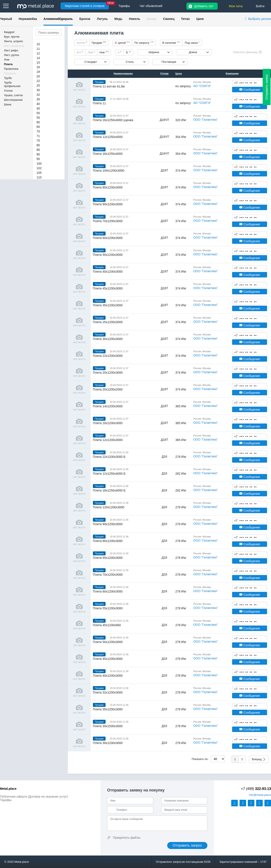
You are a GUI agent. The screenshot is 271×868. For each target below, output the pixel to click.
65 (38, 127)
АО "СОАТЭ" (202, 86)
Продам (99, 43)
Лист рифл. (11, 50)
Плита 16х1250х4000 (108, 154)
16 (38, 67)
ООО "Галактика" (205, 120)
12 (38, 53)
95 (38, 159)
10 (38, 44)
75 (38, 141)
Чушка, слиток (13, 95)
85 (38, 150)
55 (38, 118)
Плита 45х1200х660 (107, 625)
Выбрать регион (260, 19)
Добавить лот (204, 6)
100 (39, 164)
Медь (118, 19)
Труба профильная (12, 84)
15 (38, 63)
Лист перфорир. (15, 46)
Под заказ (192, 43)
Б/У (80, 52)
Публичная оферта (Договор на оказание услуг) (34, 797)
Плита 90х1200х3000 (108, 204)
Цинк (200, 19)
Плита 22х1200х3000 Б (109, 457)
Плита (8, 64)
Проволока (11, 69)
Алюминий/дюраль (58, 19)
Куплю (82, 43)
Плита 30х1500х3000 (108, 726)
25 (38, 85)
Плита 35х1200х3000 (108, 305)
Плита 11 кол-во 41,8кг (109, 86)
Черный (6, 19)
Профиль (10, 73)
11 (38, 49)
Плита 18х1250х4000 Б (109, 490)
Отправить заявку (267, 87)
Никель (135, 19)
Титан (185, 19)
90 (38, 154)
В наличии (171, 43)
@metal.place (260, 795)
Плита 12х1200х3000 (108, 440)
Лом (7, 60)
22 (38, 81)
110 (39, 177)
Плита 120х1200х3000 (109, 507)
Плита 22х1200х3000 (108, 356)
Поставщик (169, 62)
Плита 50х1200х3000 (108, 255)
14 (38, 58)
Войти (260, 6)
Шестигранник (13, 100)
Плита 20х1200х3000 (108, 373)
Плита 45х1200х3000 (108, 288)
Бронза (85, 19)
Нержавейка (28, 19)
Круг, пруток (12, 37)
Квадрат (9, 32)
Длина (193, 52)
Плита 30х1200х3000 (108, 339)
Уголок (8, 91)
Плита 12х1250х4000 (108, 137)
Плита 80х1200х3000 (108, 187)
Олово (152, 19)
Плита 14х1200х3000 (108, 406)
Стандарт (91, 62)
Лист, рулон (11, 55)
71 (38, 136)
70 (38, 131)
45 (38, 108)
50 (38, 113)
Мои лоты (236, 6)
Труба (8, 78)
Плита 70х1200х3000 (108, 221)
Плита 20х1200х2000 (108, 389)
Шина (8, 104)
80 (38, 145)
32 (38, 95)
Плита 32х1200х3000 (108, 692)
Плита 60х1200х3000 (108, 238)
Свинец (169, 19)
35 (38, 99)
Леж (91, 52)
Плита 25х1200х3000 (108, 322)
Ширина (154, 52)
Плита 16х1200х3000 (108, 423)
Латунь (102, 19)
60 (38, 122)
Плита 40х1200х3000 (108, 272)
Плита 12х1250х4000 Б (109, 474)
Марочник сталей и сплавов (85, 6)
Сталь (130, 62)
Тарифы (6, 800)
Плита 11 (99, 103)
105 (39, 173)
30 (38, 90)
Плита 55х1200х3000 (108, 608)
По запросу (144, 43)
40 (38, 104)
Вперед (257, 759)
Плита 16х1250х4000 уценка (113, 120)
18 (38, 72)
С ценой (122, 43)
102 (39, 168)
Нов (104, 52)
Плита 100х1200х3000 (109, 171)
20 (38, 76)
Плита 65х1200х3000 (108, 558)
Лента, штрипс (14, 41)
